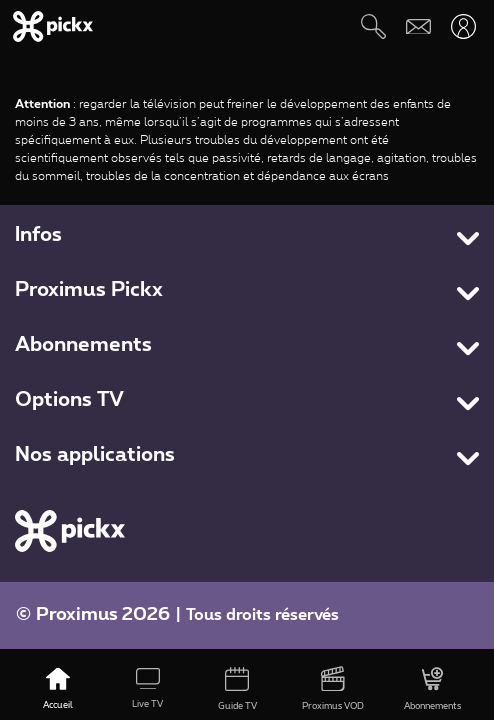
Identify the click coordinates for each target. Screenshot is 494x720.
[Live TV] (148, 690)
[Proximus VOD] (333, 690)
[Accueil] (58, 690)
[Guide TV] (238, 690)
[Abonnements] (432, 690)
